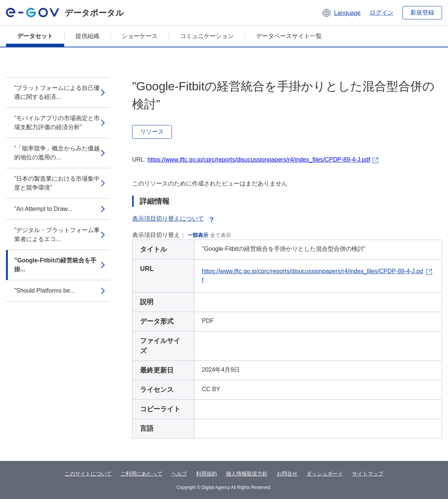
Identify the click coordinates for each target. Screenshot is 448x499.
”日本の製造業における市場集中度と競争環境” (57, 183)
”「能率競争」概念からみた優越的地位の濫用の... (57, 153)
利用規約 (206, 474)
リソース (152, 132)
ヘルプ (179, 474)
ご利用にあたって (141, 474)
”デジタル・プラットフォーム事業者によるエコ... (57, 235)
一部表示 (198, 235)
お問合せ (287, 474)
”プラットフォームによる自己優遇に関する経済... (57, 92)
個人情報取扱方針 (247, 474)
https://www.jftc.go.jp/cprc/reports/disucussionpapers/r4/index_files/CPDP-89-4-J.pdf (259, 160)
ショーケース (140, 36)
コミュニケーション (207, 36)
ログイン (382, 13)
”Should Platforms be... (45, 291)
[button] (341, 13)
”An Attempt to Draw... (43, 209)
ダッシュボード (325, 474)
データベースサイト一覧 (289, 36)
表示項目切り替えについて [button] (174, 219)
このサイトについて (88, 474)
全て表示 (221, 235)
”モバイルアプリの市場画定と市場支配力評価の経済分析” (57, 123)
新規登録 (422, 13)
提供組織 (87, 36)
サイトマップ (368, 474)
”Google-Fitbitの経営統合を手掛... (55, 265)
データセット (35, 36)
